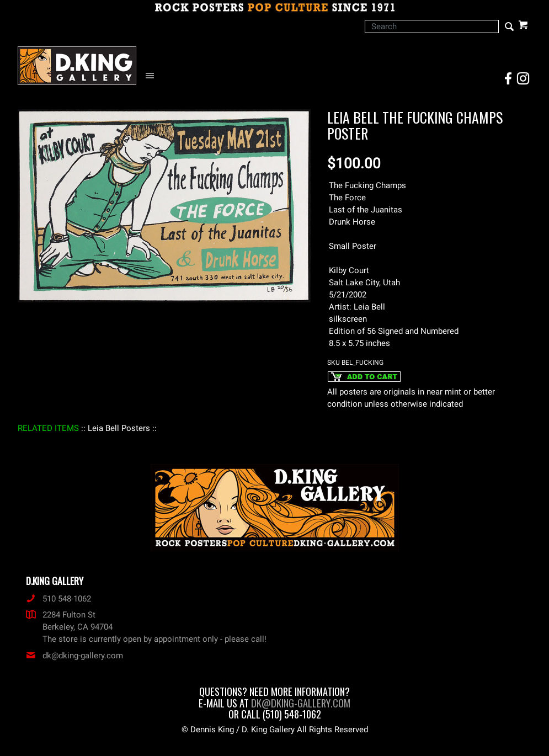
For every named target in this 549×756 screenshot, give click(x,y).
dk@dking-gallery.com (74, 656)
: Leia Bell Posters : (119, 428)
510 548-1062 (58, 599)
